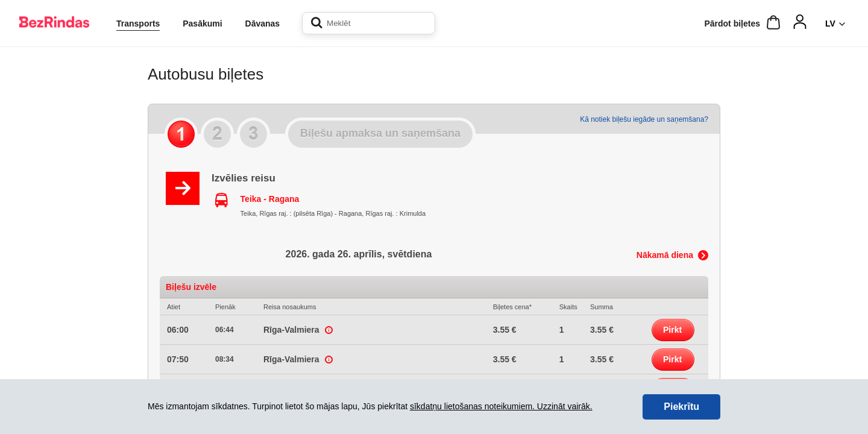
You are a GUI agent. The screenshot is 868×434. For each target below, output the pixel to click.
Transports (138, 24)
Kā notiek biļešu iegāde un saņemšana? (644, 119)
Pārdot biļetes (732, 24)
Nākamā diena (665, 255)
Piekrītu (681, 407)
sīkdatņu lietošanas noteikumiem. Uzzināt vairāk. (501, 406)
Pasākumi (202, 24)
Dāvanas (263, 24)
